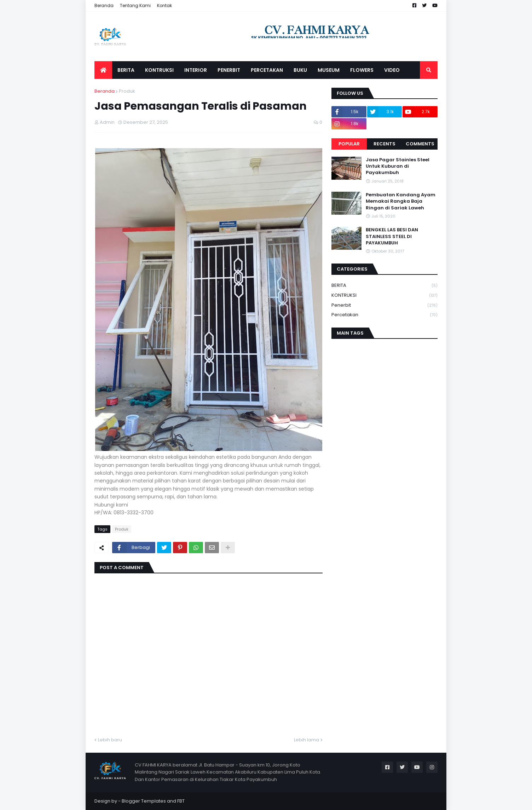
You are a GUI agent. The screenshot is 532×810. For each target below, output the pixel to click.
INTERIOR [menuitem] (196, 70)
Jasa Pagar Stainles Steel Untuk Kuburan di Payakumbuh (398, 166)
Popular (349, 144)
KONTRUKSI (384, 296)
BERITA (384, 286)
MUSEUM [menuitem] (329, 70)
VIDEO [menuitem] (392, 70)
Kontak (164, 5)
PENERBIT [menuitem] (229, 70)
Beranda (104, 5)
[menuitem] (103, 70)
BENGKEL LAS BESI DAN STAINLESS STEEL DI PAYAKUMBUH (392, 236)
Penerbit (384, 305)
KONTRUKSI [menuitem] (159, 70)
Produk (127, 91)
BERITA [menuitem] (126, 70)
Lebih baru (110, 740)
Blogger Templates (144, 801)
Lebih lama (307, 740)
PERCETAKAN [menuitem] (267, 70)
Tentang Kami (135, 5)
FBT (181, 801)
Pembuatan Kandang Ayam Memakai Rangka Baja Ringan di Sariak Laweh (401, 201)
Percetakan (384, 315)
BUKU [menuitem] (300, 70)
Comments (420, 144)
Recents (384, 144)
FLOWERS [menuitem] (362, 70)
